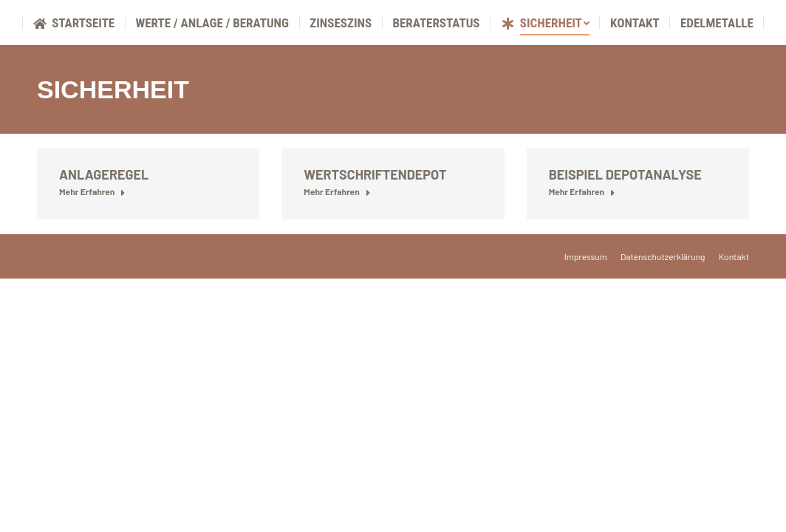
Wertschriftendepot (375, 210)
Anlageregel (104, 210)
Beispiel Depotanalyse (625, 210)
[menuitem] (74, 59)
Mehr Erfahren (92, 227)
